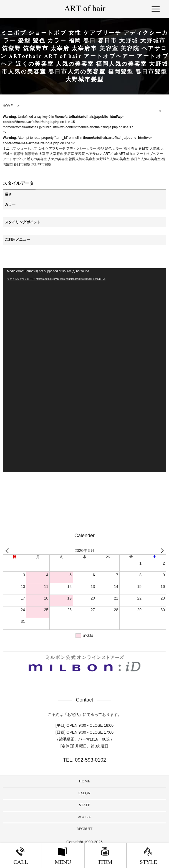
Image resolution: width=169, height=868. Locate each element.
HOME (85, 781)
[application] (84, 370)
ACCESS (85, 817)
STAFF (84, 805)
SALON (84, 793)
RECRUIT (85, 829)
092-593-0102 (90, 760)
